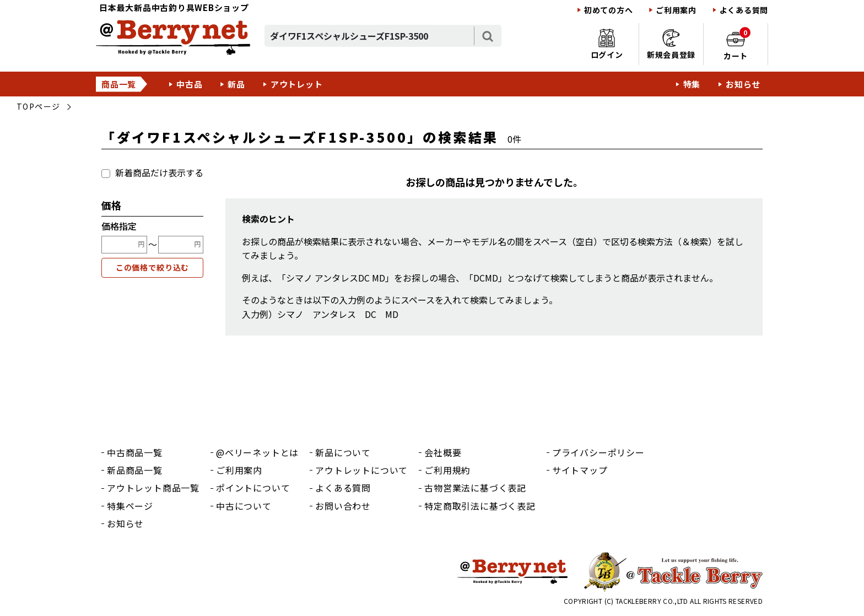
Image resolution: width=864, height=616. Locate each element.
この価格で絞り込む (153, 267)
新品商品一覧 (135, 470)
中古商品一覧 (135, 452)
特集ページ (130, 506)
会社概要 (443, 452)
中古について (244, 506)
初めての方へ (608, 10)
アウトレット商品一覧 (153, 488)
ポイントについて (253, 488)
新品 (236, 84)
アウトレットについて (361, 470)
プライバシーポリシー (598, 452)
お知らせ (743, 84)
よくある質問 (744, 10)
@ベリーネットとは (257, 452)
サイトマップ (580, 470)
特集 (692, 84)
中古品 (189, 84)
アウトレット (297, 84)
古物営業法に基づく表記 (475, 488)
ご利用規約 (447, 470)
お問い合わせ (343, 506)
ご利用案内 (676, 10)
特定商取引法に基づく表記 (480, 506)
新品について (343, 452)
